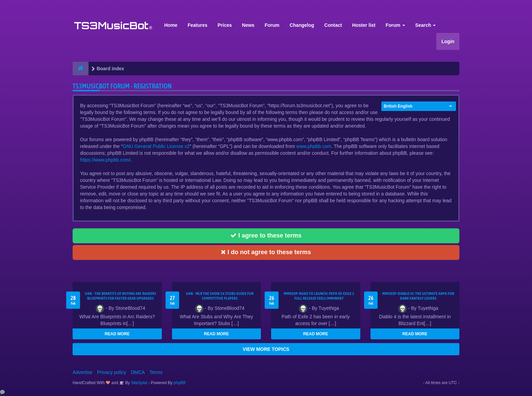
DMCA (138, 372)
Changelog (302, 25)
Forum (272, 25)
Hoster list (364, 25)
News (248, 25)
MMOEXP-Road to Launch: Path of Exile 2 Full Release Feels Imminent (319, 296)
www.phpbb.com (314, 146)
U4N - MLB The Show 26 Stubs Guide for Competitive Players (220, 296)
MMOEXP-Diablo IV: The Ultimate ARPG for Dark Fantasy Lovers (418, 296)
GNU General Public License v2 (156, 146)
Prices (225, 25)
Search (426, 25)
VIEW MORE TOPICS (266, 349)
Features (197, 25)
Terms (156, 372)
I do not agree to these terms (266, 252)
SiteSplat (139, 383)
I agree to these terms (266, 235)
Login (448, 41)
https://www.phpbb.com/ (105, 160)
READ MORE (117, 334)
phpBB (180, 383)
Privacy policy (112, 372)
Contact (333, 25)
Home (171, 25)
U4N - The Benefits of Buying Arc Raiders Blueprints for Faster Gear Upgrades (120, 296)
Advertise (82, 372)
